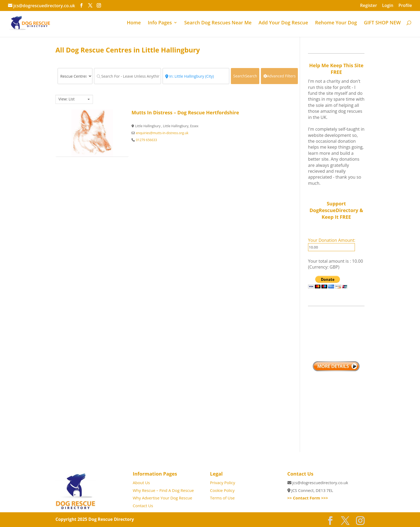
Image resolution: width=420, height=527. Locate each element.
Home (134, 23)
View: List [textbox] (66, 99)
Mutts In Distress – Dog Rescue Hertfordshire (185, 112)
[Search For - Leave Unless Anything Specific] (127, 76)
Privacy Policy (223, 483)
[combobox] (74, 99)
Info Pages (160, 23)
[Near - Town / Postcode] (196, 76)
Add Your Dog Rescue (283, 23)
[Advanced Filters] (279, 76)
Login (388, 6)
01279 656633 (146, 140)
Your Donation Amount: (332, 240)
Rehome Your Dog (336, 23)
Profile (405, 6)
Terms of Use (222, 498)
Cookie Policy (222, 490)
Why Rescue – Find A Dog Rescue (163, 490)
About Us (141, 483)
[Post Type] (75, 76)
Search (245, 76)
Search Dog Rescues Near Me (218, 23)
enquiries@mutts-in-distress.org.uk (162, 133)
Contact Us (143, 506)
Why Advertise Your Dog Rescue (163, 498)
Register (368, 6)
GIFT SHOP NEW (382, 23)
